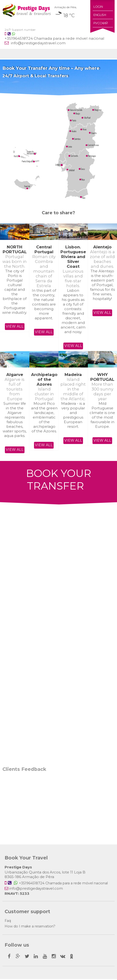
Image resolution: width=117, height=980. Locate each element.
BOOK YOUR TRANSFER (58, 480)
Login (98, 7)
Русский (100, 23)
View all (15, 326)
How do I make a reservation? (30, 927)
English (100, 15)
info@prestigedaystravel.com (38, 43)
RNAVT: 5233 (17, 894)
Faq (8, 922)
